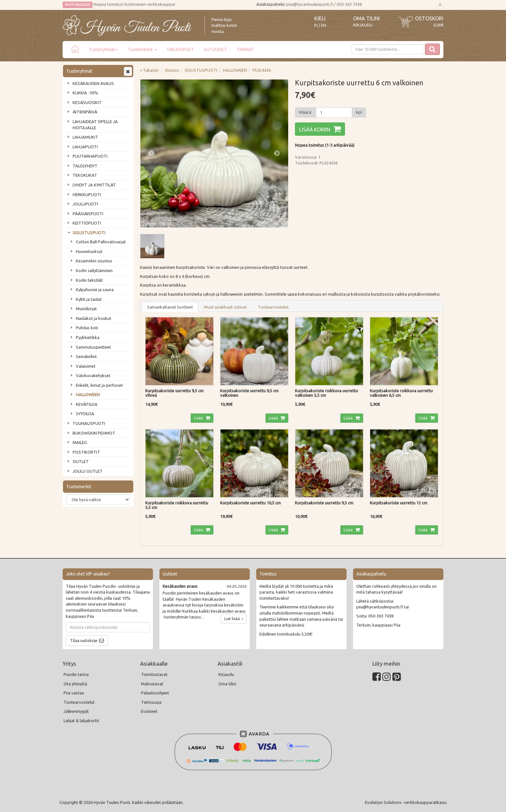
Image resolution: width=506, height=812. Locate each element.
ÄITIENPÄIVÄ (85, 112)
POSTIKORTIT (86, 452)
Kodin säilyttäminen (94, 270)
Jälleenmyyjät (76, 711)
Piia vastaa (74, 693)
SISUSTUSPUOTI (89, 233)
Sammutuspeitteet (93, 347)
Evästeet (149, 711)
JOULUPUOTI (85, 204)
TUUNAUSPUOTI (89, 423)
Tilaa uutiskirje (84, 640)
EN (324, 25)
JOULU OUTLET (88, 471)
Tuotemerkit (142, 49)
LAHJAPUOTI (85, 147)
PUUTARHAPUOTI (90, 156)
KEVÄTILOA (87, 404)
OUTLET (81, 461)
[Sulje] (440, 5)
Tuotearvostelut (273, 307)
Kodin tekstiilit (89, 280)
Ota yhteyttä (75, 684)
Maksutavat (152, 684)
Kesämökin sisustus (94, 261)
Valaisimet (86, 366)
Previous (152, 153)
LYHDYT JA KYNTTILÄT (94, 185)
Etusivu (172, 70)
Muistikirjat (86, 309)
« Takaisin (149, 70)
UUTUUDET (215, 49)
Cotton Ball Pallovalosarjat (101, 242)
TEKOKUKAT (85, 175)
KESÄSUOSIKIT (87, 102)
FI (316, 25)
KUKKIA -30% (85, 93)
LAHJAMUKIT (85, 137)
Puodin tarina (76, 674)
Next (277, 153)
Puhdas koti (87, 328)
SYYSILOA (85, 414)
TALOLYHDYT (85, 166)
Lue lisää (234, 619)
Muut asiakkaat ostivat (225, 307)
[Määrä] (334, 112)
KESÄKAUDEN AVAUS (93, 83)
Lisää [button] (199, 418)
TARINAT (245, 49)
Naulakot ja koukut (94, 318)
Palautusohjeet (155, 693)
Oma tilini (366, 18)
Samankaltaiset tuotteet (170, 307)
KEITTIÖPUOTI (87, 223)
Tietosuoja (151, 702)
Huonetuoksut (89, 251)
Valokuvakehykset (93, 375)
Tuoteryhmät (103, 49)
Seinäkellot (86, 356)
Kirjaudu (363, 25)
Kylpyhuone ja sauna (95, 290)
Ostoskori (429, 18)
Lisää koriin (315, 130)
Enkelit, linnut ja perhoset (99, 385)
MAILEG (80, 442)
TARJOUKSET (180, 49)
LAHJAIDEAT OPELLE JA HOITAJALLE (95, 125)
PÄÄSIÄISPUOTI (88, 214)
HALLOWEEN (88, 395)
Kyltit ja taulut (89, 299)
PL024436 (262, 70)
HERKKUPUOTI (87, 195)
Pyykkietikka (88, 337)
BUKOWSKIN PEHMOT (94, 433)
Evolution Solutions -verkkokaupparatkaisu (406, 802)
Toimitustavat (154, 674)
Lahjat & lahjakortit (81, 721)
